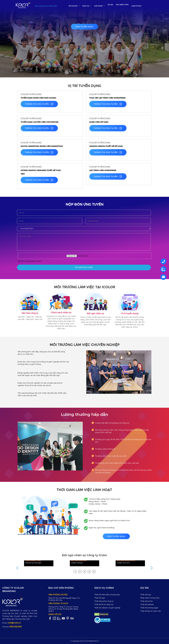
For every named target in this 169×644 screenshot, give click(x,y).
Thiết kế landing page (149, 608)
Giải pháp (100, 6)
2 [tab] (80, 572)
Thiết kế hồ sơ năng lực (104, 604)
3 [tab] (85, 572)
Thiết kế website (147, 604)
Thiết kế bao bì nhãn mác (151, 611)
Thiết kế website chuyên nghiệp (107, 608)
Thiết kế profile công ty (104, 601)
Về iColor (74, 6)
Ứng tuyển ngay (84, 27)
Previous (88, 372)
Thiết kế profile (147, 601)
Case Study (136, 6)
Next (150, 372)
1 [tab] (75, 572)
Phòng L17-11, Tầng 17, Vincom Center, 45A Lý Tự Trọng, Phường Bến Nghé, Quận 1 (64, 609)
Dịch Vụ (87, 6)
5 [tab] (94, 572)
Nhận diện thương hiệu (150, 598)
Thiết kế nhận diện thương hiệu (107, 595)
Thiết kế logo (100, 598)
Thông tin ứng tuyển (39, 104)
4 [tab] (89, 572)
